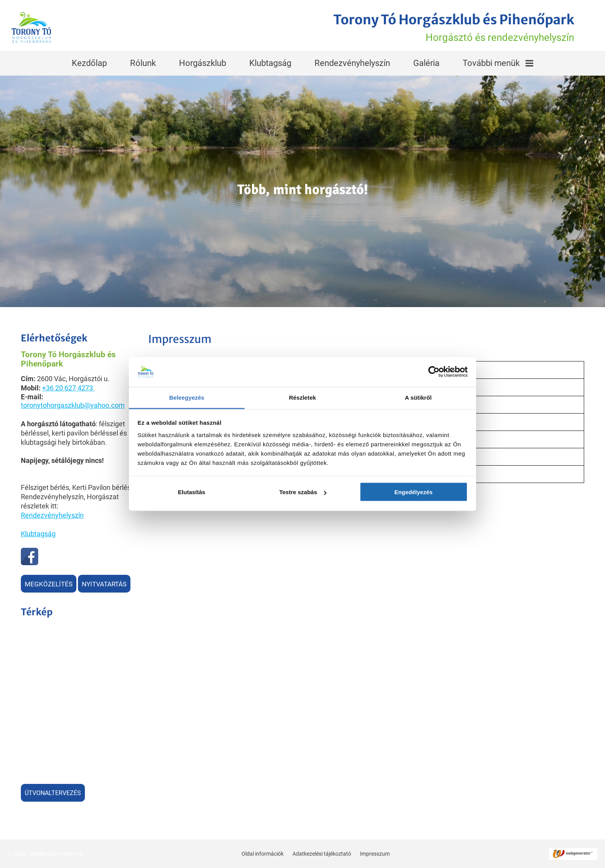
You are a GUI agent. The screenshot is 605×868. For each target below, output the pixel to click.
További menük (498, 63)
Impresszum (375, 854)
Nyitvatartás (104, 584)
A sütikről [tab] (418, 397)
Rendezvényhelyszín (352, 63)
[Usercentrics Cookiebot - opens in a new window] (434, 372)
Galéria (426, 63)
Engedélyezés (413, 492)
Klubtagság (270, 63)
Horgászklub (203, 63)
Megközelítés (49, 584)
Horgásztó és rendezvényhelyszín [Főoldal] (454, 27)
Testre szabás (303, 492)
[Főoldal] (31, 27)
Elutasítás (192, 492)
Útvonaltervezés (53, 793)
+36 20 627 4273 (68, 388)
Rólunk (143, 63)
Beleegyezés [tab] (187, 397)
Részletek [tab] (302, 397)
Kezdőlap (89, 63)
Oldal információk (263, 854)
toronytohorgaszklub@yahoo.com (73, 405)
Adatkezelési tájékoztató (322, 854)
